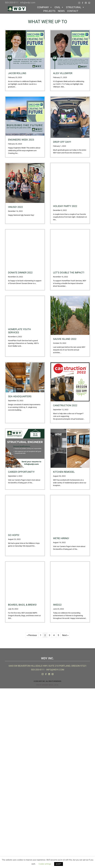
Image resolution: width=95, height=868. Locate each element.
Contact (73, 11)
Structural (75, 7)
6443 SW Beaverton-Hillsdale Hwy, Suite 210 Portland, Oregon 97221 (48, 666)
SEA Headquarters (20, 396)
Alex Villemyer (63, 73)
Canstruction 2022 (65, 405)
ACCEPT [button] (59, 864)
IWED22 (57, 605)
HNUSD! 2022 (15, 207)
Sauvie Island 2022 (65, 339)
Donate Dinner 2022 (20, 273)
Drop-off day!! (62, 142)
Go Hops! (14, 535)
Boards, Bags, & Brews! (22, 605)
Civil (59, 7)
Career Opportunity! (21, 472)
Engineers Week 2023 (21, 140)
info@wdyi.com (28, 3)
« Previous (32, 635)
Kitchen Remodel (64, 472)
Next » (65, 635)
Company (45, 7)
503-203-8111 (12, 3)
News (61, 11)
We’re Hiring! (61, 538)
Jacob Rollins (17, 73)
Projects (49, 11)
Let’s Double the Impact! (69, 273)
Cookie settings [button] (45, 864)
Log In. (56, 685)
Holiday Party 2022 (65, 206)
